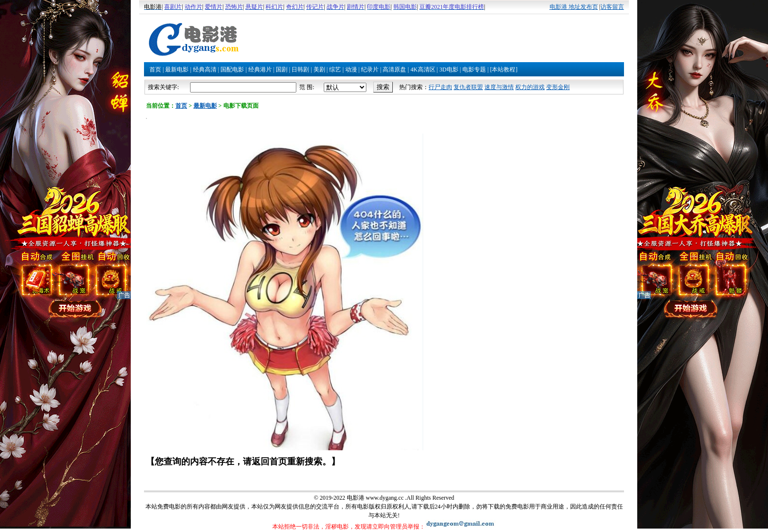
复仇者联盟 (468, 87)
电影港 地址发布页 (574, 7)
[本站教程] (504, 69)
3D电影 (449, 69)
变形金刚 (558, 87)
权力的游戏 (530, 87)
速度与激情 (499, 87)
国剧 (282, 69)
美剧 (319, 69)
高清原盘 (394, 69)
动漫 (351, 69)
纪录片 (370, 69)
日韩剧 (300, 69)
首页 (155, 69)
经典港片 (260, 69)
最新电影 (177, 69)
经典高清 (205, 69)
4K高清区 (423, 69)
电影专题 (474, 69)
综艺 (335, 69)
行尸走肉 (440, 87)
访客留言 (612, 7)
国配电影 (232, 69)
